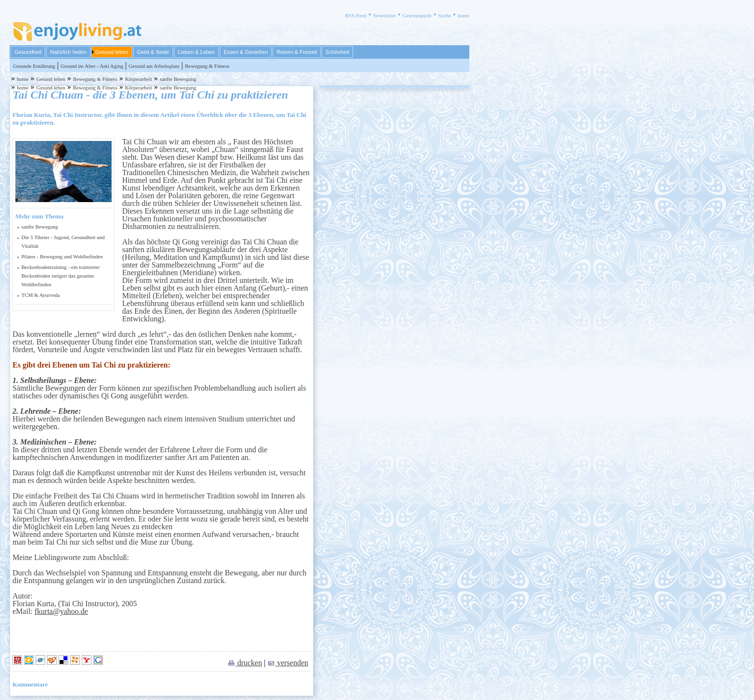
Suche (445, 15)
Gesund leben (112, 52)
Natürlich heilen (68, 52)
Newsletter (385, 15)
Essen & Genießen (246, 52)
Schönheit (337, 52)
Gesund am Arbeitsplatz (154, 66)
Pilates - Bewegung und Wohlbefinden (62, 256)
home (464, 15)
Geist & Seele (153, 52)
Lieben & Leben (196, 52)
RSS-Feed (356, 15)
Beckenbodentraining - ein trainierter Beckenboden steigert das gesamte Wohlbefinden (61, 276)
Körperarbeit (138, 79)
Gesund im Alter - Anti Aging (92, 66)
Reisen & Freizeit (297, 52)
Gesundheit (28, 52)
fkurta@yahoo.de (61, 611)
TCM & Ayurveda (41, 295)
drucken (245, 663)
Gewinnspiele (417, 15)
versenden (288, 663)
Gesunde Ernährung (34, 66)
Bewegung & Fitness (207, 66)
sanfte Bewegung (178, 79)
